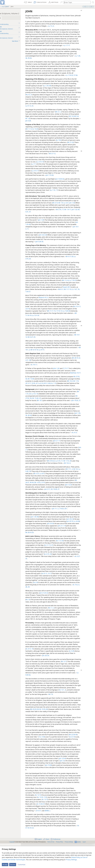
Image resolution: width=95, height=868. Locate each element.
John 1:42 (68, 373)
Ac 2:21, (44, 365)
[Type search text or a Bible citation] (76, 2)
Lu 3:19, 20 (54, 263)
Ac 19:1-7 (58, 369)
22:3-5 (47, 313)
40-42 (62, 427)
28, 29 (71, 609)
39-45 (53, 60)
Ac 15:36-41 (57, 829)
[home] (3, 2)
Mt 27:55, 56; (42, 407)
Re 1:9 (52, 622)
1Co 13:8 (60, 761)
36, (50, 60)
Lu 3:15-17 (49, 175)
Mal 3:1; (53, 296)
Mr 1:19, (43, 390)
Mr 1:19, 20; (46, 403)
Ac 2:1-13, (64, 568)
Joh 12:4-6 (41, 785)
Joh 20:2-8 (80, 680)
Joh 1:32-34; (48, 216)
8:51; (67, 390)
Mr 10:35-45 (69, 734)
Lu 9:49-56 (59, 700)
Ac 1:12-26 (72, 563)
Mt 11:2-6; (47, 287)
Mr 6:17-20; (46, 263)
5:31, (54, 216)
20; (42, 509)
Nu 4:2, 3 (47, 97)
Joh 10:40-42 (71, 183)
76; (71, 296)
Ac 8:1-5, (72, 596)
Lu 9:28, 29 (46, 489)
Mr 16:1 (56, 409)
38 (48, 365)
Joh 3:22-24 (63, 239)
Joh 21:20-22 (61, 615)
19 (58, 673)
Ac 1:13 (75, 390)
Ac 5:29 (55, 678)
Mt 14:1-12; (56, 342)
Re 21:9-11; (41, 313)
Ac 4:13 (41, 448)
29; (48, 390)
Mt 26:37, (55, 500)
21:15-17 (78, 373)
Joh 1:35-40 (50, 229)
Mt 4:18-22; (84, 477)
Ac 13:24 (53, 131)
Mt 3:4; (45, 121)
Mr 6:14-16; (58, 354)
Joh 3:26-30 (71, 246)
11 (54, 233)
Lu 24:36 (47, 546)
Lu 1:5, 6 (67, 26)
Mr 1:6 (50, 121)
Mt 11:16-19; (53, 320)
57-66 (87, 77)
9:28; (70, 390)
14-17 (77, 596)
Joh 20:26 (76, 546)
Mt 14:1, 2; (50, 354)
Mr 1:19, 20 (47, 479)
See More (28, 41)
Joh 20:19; (41, 546)
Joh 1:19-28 (67, 180)
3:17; (51, 390)
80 (62, 88)
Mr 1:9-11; (41, 216)
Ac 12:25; (55, 822)
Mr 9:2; (40, 489)
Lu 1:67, (66, 296)
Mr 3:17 (83, 686)
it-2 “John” (5, 7)
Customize (22, 865)
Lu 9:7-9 (65, 354)
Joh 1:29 (64, 224)
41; (58, 390)
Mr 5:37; (59, 491)
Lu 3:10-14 (52, 166)
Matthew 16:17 (42, 380)
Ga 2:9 (70, 605)
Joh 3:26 (58, 123)
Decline (13, 865)
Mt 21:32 (48, 147)
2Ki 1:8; (40, 121)
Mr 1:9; (79, 207)
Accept (5, 865)
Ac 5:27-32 (58, 581)
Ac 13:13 (60, 824)
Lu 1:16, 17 (78, 195)
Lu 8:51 (65, 491)
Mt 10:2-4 (50, 481)
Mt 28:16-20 (61, 555)
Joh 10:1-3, (50, 233)
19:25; (44, 531)
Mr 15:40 (47, 386)
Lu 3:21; (84, 207)
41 (68, 568)
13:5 (60, 822)
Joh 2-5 (53, 465)
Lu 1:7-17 (42, 48)
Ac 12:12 (52, 820)
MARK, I (74, 835)
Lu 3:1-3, (53, 108)
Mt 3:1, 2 (73, 114)
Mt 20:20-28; (61, 734)
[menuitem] (3, 2)
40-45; (60, 500)
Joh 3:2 (45, 788)
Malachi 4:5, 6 (63, 302)
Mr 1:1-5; (47, 131)
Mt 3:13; (74, 207)
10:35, (55, 390)
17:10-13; (82, 315)
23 (57, 108)
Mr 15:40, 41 (50, 407)
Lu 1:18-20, (81, 77)
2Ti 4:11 (66, 835)
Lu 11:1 (49, 168)
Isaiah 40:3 (58, 294)
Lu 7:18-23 (54, 287)
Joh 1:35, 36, (56, 427)
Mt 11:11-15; (75, 315)
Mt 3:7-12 (46, 158)
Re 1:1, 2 (63, 630)
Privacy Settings (71, 860)
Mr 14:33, (66, 500)
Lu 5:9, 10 (53, 403)
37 (57, 216)
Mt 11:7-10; (60, 296)
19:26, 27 (46, 509)
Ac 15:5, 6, (66, 609)
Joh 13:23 (51, 505)
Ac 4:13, (54, 673)
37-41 (71, 500)
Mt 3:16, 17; (84, 214)
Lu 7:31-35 (60, 320)
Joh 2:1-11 (69, 456)
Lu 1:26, (46, 60)
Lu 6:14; (62, 390)
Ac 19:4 (83, 142)
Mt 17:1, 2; (86, 487)
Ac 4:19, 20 (78, 576)
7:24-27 (74, 296)
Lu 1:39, (58, 88)
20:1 (48, 531)
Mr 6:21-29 (64, 342)
